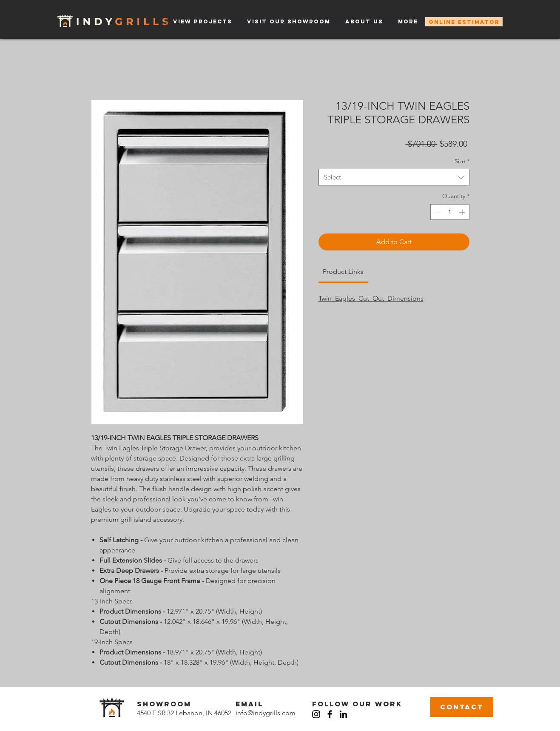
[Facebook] (330, 714)
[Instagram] (316, 714)
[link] (343, 272)
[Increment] (463, 212)
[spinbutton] (450, 212)
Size (462, 161)
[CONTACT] (462, 707)
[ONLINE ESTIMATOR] (464, 22)
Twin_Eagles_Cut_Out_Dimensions (371, 298)
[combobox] (394, 177)
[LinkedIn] (343, 714)
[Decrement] (437, 212)
